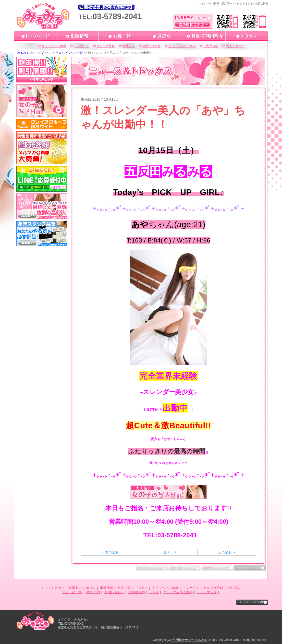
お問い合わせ (151, 46)
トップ (39, 53)
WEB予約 (93, 592)
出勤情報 (209, 568)
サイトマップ (235, 46)
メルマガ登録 (106, 46)
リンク (154, 592)
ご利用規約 (211, 46)
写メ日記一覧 (72, 592)
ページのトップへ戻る (249, 568)
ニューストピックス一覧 (66, 53)
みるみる (23, 53)
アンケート (81, 46)
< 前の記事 (110, 552)
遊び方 (91, 588)
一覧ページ (168, 552)
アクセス (141, 588)
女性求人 (129, 46)
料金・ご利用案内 (69, 588)
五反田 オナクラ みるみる (190, 640)
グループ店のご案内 (182, 46)
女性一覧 (176, 568)
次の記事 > (227, 552)
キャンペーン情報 (54, 46)
